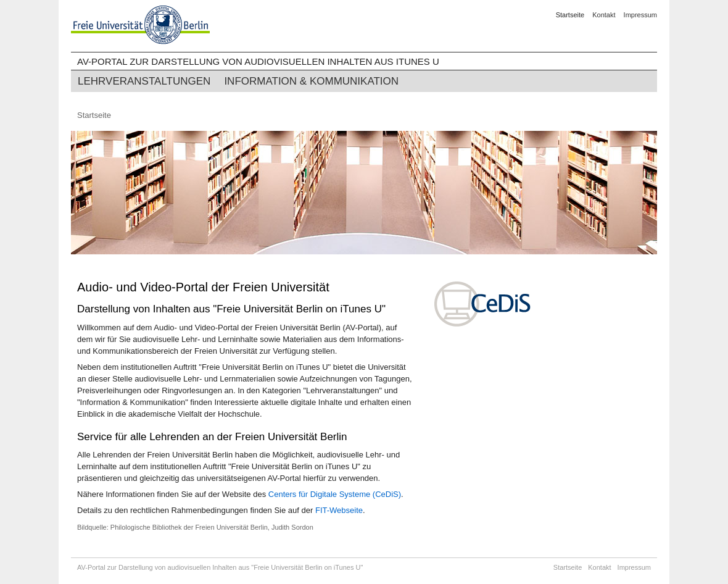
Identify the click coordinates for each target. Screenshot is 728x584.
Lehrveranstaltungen (144, 81)
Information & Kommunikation (311, 81)
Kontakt (604, 15)
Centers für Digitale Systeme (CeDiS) (335, 494)
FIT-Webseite (339, 510)
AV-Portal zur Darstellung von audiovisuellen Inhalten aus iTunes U (258, 61)
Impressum (640, 15)
